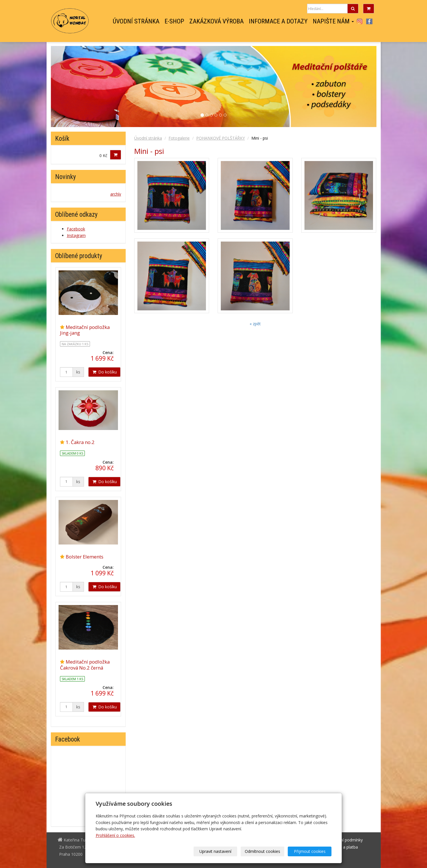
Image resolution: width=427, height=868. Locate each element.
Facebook (369, 21)
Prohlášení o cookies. (115, 835)
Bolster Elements (85, 557)
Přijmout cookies (310, 851)
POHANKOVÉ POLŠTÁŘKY (220, 138)
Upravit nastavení (215, 851)
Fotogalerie (179, 138)
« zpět (255, 324)
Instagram (360, 21)
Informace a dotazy (278, 21)
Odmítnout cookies (262, 851)
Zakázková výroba (216, 21)
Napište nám (333, 21)
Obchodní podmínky (344, 840)
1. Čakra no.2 (80, 442)
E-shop (174, 21)
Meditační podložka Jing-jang (85, 330)
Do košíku (104, 372)
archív (116, 194)
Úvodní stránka (136, 21)
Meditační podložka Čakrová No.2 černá (85, 665)
